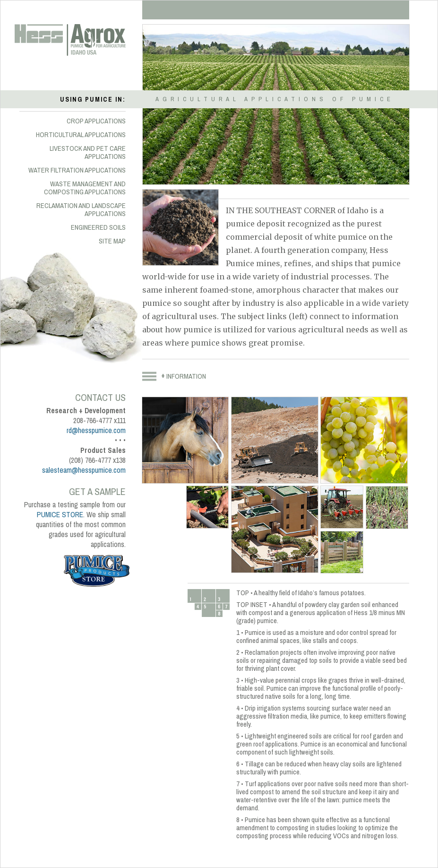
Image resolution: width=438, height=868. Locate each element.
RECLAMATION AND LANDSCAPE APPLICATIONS (81, 210)
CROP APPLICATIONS (96, 121)
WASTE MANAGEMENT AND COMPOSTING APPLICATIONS (85, 188)
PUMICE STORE (60, 515)
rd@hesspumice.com (96, 430)
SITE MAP (112, 241)
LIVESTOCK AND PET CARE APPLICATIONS (88, 152)
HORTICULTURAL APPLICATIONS (81, 135)
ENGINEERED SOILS (98, 227)
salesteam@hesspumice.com (84, 470)
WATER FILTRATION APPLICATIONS (77, 170)
